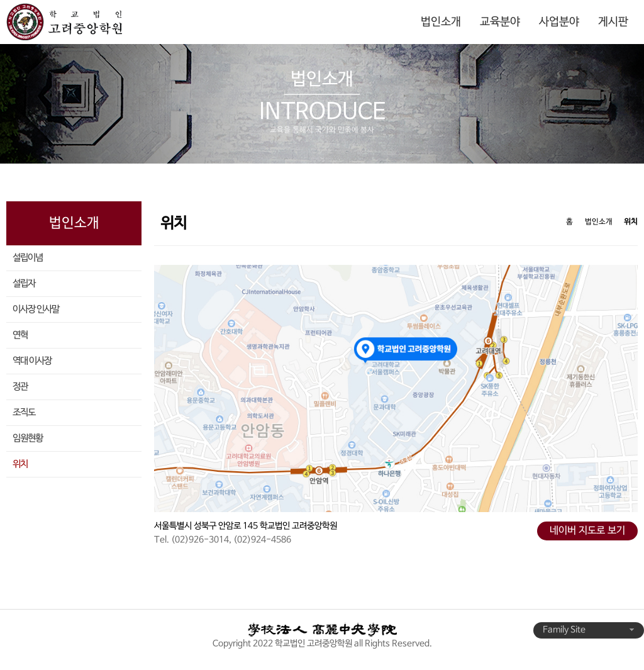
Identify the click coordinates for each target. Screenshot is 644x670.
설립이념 (28, 258)
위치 (20, 464)
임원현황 (28, 438)
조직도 (24, 413)
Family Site (589, 630)
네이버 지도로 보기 (587, 531)
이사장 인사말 (36, 310)
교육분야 (500, 22)
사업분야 (559, 22)
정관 (20, 387)
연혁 (20, 335)
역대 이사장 (32, 361)
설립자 (24, 284)
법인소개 (441, 22)
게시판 (613, 22)
